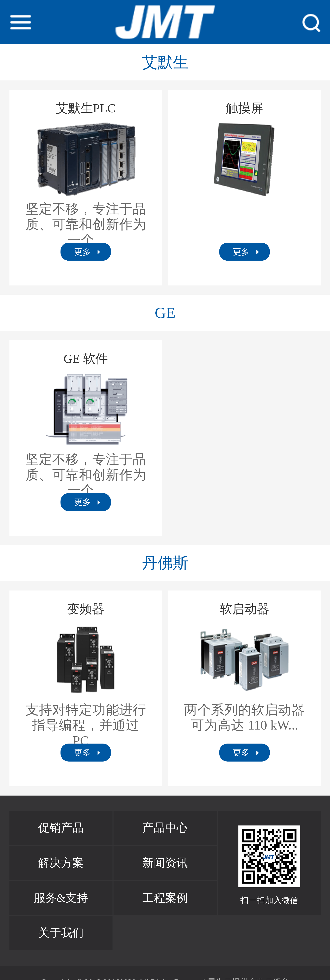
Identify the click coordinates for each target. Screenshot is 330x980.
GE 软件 (86, 359)
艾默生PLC (85, 108)
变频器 (86, 609)
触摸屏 (244, 108)
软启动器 (244, 609)
